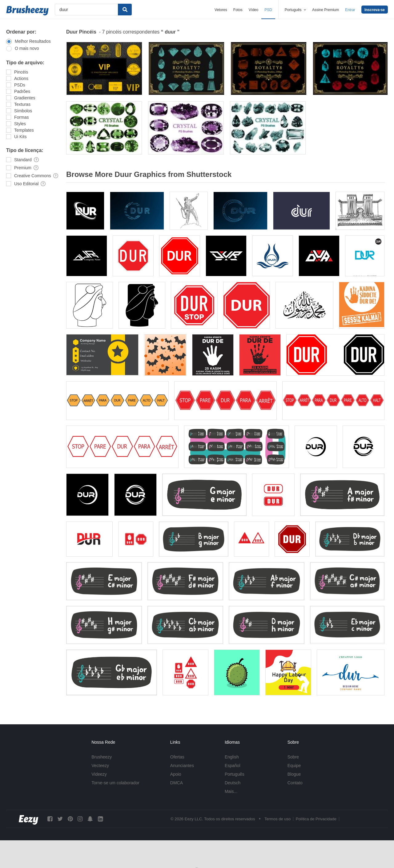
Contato (295, 783)
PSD (268, 10)
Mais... (231, 791)
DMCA (177, 783)
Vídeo (253, 10)
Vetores (221, 10)
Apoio (176, 774)
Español (233, 766)
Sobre (293, 757)
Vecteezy (100, 766)
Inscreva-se (375, 10)
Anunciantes (182, 766)
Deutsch (233, 783)
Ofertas (177, 757)
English (232, 757)
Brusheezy (102, 757)
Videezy (99, 774)
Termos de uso (277, 819)
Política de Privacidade (316, 819)
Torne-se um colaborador (115, 783)
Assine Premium (326, 10)
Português (235, 774)
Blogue (294, 774)
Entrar (350, 10)
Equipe (294, 766)
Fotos (238, 10)
